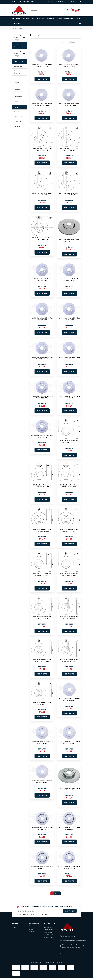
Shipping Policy (49, 937)
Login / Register (76, 2)
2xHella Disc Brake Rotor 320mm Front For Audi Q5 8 (42, 239)
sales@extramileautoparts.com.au (75, 941)
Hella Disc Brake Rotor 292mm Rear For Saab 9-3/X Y (42, 867)
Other (79, 23)
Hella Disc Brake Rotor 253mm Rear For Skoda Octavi (42, 319)
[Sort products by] (73, 42)
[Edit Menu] (18, 126)
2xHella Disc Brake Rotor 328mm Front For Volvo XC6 (69, 240)
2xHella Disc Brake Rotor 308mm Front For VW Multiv (69, 65)
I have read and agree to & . (33, 914)
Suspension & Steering (18, 84)
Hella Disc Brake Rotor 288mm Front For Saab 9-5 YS (69, 660)
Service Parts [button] (17, 19)
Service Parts (18, 66)
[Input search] (48, 10)
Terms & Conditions (36, 914)
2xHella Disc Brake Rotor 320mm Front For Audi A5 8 (69, 149)
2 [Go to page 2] (55, 893)
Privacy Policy (47, 914)
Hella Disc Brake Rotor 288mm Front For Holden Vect (69, 617)
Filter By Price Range (19, 37)
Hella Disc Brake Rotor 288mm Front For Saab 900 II (42, 703)
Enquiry (14, 927)
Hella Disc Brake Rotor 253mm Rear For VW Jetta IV (42, 436)
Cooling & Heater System (19, 91)
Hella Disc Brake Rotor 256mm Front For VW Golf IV (42, 574)
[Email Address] (40, 911)
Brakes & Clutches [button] (29, 19)
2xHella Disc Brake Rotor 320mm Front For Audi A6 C (42, 194)
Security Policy (49, 935)
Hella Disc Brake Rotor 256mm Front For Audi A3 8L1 (42, 486)
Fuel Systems (18, 97)
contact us (62, 2)
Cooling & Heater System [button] (72, 19)
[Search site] (67, 10)
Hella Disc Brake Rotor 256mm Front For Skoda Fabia (69, 486)
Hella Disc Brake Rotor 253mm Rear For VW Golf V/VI (69, 397)
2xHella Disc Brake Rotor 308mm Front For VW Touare (42, 104)
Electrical (17, 78)
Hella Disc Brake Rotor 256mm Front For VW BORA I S (69, 530)
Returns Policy (19, 117)
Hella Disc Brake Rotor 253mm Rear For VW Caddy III (69, 358)
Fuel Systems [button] (17, 23)
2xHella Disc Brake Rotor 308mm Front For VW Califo (42, 65)
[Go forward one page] (59, 893)
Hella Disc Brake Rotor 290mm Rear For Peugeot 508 (69, 789)
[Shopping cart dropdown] (76, 10)
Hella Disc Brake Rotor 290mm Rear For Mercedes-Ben (69, 699)
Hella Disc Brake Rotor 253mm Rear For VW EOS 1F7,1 (42, 397)
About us (52, 2)
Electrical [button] (41, 19)
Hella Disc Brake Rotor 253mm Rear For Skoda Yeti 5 (69, 319)
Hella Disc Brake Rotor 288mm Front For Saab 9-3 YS (42, 660)
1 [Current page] (52, 893)
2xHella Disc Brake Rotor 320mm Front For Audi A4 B (42, 149)
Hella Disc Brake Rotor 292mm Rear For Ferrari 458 (42, 828)
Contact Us (18, 121)
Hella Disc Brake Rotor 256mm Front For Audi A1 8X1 (69, 441)
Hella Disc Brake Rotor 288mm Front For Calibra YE (42, 617)
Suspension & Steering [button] (54, 19)
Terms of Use (48, 927)
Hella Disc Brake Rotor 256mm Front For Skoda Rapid (42, 530)
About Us (17, 112)
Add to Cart (42, 79)
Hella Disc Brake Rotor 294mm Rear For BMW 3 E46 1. (69, 867)
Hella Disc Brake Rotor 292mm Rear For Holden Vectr (69, 828)
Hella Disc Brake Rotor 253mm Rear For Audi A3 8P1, (42, 280)
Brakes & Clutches (17, 72)
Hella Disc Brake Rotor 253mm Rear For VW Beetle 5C (42, 358)
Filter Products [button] (18, 45)
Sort (63, 42)
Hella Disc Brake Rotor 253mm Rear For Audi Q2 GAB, (69, 280)
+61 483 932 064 (26, 2)
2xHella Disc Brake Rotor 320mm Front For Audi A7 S (69, 194)
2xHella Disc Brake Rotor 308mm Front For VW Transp (69, 104)
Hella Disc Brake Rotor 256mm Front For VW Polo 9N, (69, 574)
